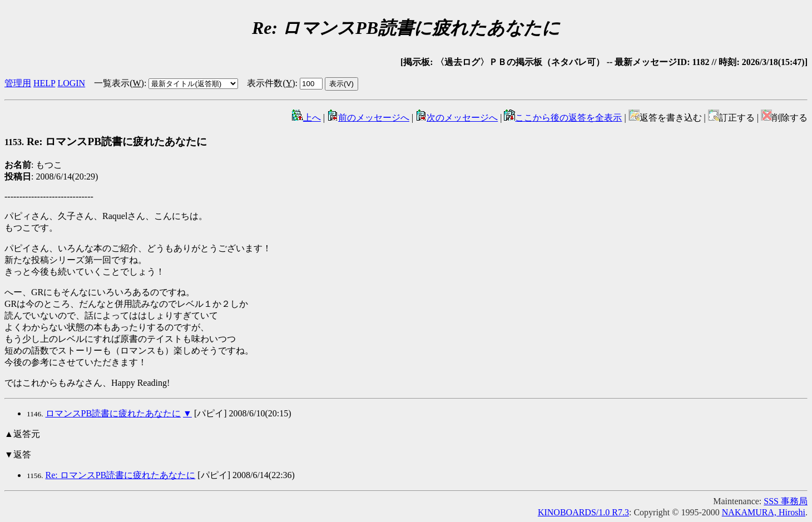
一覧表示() (119, 83)
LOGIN (71, 83)
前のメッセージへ (368, 118)
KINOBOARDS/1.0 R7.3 (583, 512)
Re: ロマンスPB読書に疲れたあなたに (106, 141)
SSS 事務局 (786, 501)
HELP (44, 83)
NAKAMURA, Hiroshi (764, 512)
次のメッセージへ (457, 118)
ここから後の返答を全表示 (563, 118)
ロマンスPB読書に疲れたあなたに (113, 413)
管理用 (18, 83)
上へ (306, 118)
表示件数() (271, 83)
